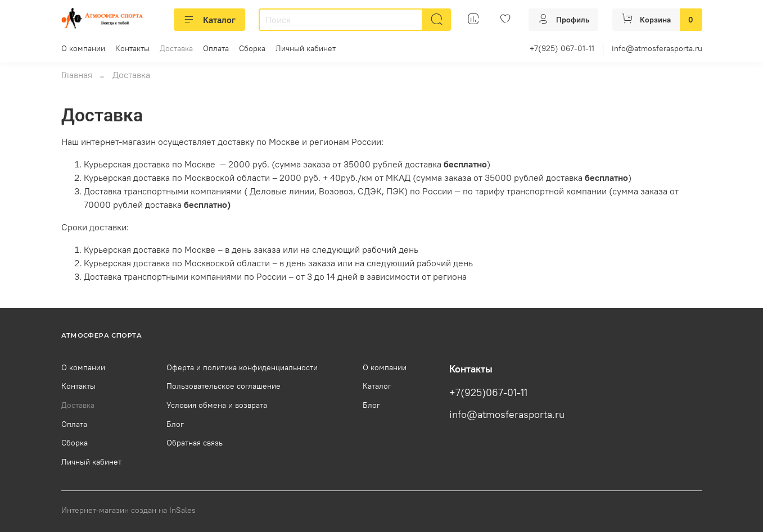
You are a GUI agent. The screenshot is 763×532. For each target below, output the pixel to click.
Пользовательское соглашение (224, 386)
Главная (77, 75)
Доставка (176, 48)
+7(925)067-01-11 (488, 393)
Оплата (216, 48)
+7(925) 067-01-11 (562, 48)
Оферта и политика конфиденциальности (242, 367)
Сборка (252, 48)
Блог (175, 424)
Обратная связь (195, 443)
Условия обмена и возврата (217, 405)
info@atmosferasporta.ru (657, 48)
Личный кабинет (306, 48)
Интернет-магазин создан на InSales (128, 510)
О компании (83, 48)
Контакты (132, 48)
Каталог (209, 20)
